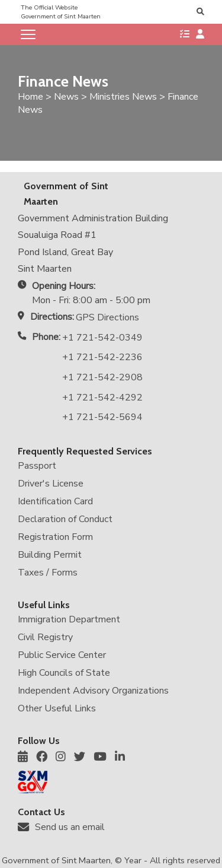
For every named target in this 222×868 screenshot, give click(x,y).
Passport (37, 466)
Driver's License (51, 484)
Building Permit (50, 555)
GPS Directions (107, 317)
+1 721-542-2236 (102, 357)
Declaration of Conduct (65, 519)
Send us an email (70, 827)
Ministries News (123, 97)
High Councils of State (64, 673)
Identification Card (55, 501)
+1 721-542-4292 (102, 398)
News (66, 97)
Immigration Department (69, 619)
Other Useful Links (57, 708)
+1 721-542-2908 (102, 377)
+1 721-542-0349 (102, 338)
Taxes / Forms (48, 573)
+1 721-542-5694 (102, 417)
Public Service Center (62, 655)
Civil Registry (45, 637)
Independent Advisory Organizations (93, 691)
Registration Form (55, 537)
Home (30, 97)
